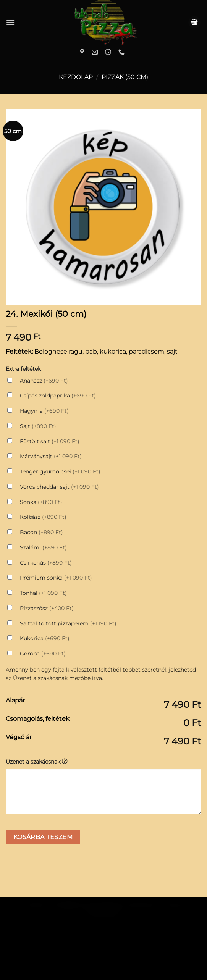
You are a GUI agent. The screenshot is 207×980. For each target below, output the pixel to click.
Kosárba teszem (43, 773)
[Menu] (10, 22)
